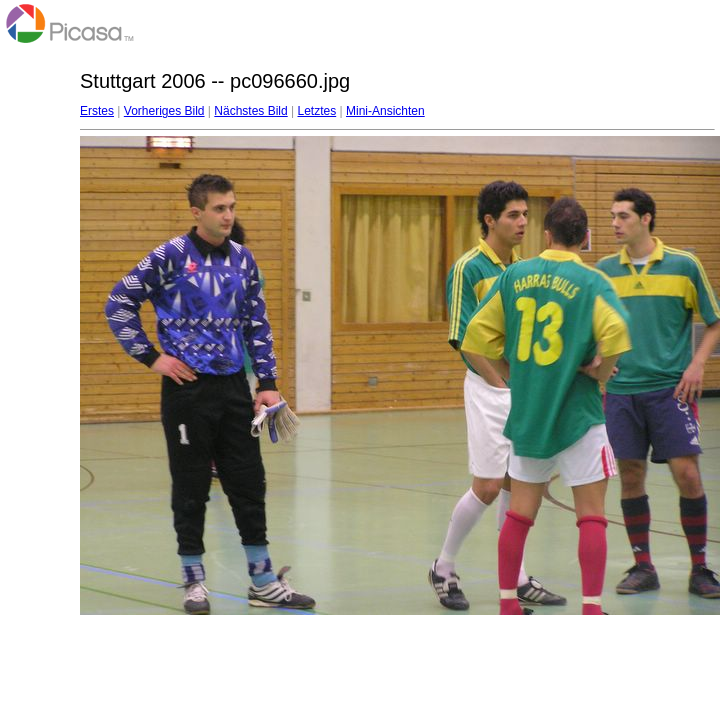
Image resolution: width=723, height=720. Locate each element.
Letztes (317, 111)
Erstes (97, 111)
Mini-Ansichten (385, 111)
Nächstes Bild (250, 111)
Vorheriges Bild (164, 111)
